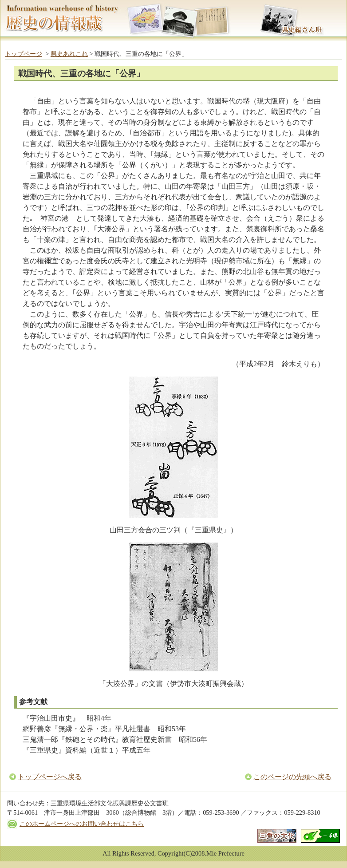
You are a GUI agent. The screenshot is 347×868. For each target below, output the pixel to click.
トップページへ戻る (50, 777)
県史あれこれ (69, 54)
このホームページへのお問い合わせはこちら (82, 824)
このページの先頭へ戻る (292, 777)
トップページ (24, 54)
